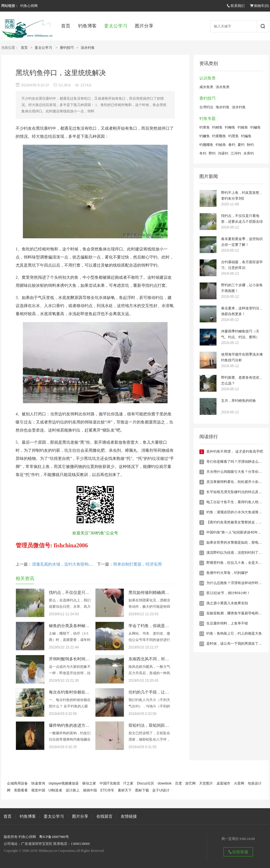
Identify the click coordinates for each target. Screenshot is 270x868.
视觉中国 (38, 790)
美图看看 (21, 790)
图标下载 (142, 790)
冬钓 (203, 153)
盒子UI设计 (161, 790)
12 (202, 563)
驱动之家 (89, 783)
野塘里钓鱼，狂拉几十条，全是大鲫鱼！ (238, 563)
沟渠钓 (223, 153)
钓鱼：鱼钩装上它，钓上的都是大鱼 (234, 633)
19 (202, 634)
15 (202, 593)
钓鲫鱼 (230, 127)
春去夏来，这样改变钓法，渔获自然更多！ (242, 311)
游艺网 (190, 783)
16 (202, 603)
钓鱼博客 (87, 26)
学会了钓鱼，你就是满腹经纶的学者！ (163, 626)
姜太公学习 (116, 26)
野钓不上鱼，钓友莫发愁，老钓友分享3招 (242, 196)
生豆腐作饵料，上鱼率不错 (227, 623)
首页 (66, 26)
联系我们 (236, 6)
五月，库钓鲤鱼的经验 (238, 401)
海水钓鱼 (223, 107)
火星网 (239, 783)
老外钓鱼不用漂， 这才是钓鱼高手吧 (235, 451)
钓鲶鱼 (221, 145)
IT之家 (128, 783)
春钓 (232, 145)
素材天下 (125, 790)
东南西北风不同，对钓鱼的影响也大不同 (165, 659)
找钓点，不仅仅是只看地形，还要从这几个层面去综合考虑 (242, 219)
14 (202, 583)
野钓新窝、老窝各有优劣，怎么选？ (242, 380)
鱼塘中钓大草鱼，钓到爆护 (227, 573)
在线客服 (238, 852)
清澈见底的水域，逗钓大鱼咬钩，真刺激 (68, 564)
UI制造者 (55, 790)
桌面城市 (223, 783)
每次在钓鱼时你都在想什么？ (75, 692)
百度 (179, 783)
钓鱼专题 (207, 119)
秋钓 (250, 145)
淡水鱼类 (223, 87)
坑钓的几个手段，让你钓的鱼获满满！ (163, 692)
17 (202, 614)
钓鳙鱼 (256, 127)
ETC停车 (107, 790)
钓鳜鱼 (205, 136)
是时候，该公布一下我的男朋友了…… (236, 644)
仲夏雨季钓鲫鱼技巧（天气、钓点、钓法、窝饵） (240, 334)
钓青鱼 (205, 127)
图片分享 (144, 26)
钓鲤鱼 (217, 127)
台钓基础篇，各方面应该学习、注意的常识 (242, 265)
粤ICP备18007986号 (54, 837)
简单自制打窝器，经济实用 (137, 564)
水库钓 (249, 153)
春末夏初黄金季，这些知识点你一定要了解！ (242, 242)
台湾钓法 (206, 107)
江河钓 (236, 153)
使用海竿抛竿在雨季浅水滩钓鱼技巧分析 (242, 357)
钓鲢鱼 (243, 127)
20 (202, 644)
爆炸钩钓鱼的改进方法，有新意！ (79, 725)
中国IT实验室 (110, 783)
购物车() (259, 6)
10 (202, 543)
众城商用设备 (17, 783)
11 (202, 553)
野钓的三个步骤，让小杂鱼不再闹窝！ (242, 288)
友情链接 (129, 816)
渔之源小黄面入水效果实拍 (227, 603)
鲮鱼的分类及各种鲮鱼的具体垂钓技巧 (83, 626)
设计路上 (73, 790)
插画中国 (90, 790)
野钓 (212, 153)
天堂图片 (206, 783)
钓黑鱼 (234, 136)
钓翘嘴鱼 (206, 145)
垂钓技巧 (67, 48)
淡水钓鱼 (88, 48)
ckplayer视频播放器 (64, 783)
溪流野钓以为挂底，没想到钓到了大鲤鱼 (238, 553)
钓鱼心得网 (29, 6)
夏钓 (241, 145)
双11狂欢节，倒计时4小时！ (228, 593)
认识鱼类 (207, 78)
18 (202, 624)
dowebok (165, 783)
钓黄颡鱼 (219, 136)
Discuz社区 (146, 783)
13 (202, 573)
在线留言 (104, 816)
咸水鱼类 (206, 87)
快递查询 (38, 783)
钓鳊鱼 (246, 136)
